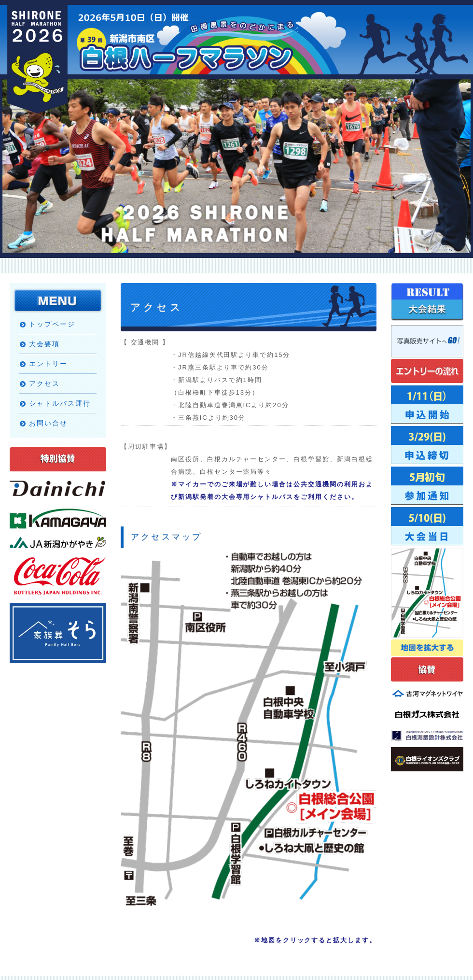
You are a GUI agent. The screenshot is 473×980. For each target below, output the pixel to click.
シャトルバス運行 (60, 403)
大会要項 (44, 344)
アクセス (44, 383)
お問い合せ (48, 423)
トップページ (52, 324)
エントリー (48, 364)
